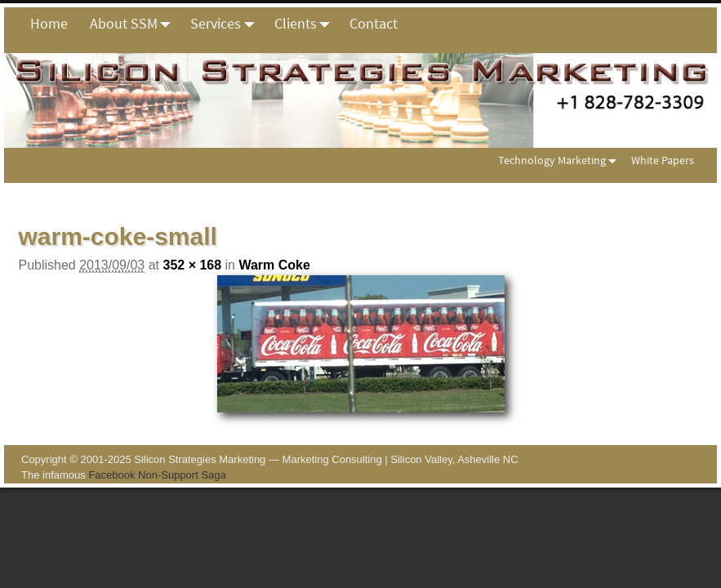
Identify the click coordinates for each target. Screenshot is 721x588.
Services (227, 24)
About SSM (135, 24)
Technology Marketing (561, 160)
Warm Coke (274, 265)
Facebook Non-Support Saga (157, 475)
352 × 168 (192, 265)
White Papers (663, 160)
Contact (374, 23)
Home (49, 23)
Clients (307, 24)
